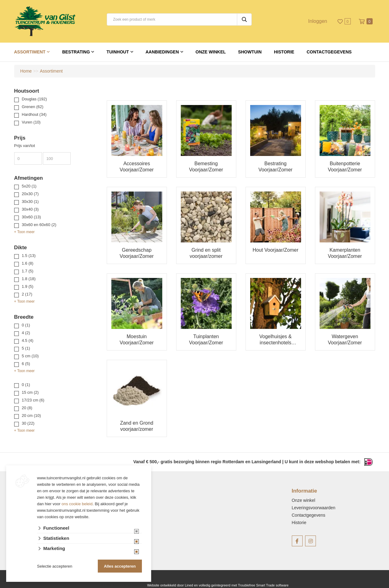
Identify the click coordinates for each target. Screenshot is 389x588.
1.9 (28, 286)
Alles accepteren (120, 566)
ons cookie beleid (77, 504)
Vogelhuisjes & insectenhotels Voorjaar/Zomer (275, 340)
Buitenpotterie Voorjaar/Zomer (345, 167)
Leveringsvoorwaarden (314, 508)
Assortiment (30, 52)
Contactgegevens (329, 52)
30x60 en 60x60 (39, 225)
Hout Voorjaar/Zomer (276, 250)
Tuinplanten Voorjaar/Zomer (206, 340)
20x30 (30, 194)
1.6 (28, 263)
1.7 (28, 271)
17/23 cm (33, 400)
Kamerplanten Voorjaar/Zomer (345, 253)
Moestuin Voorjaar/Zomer (137, 340)
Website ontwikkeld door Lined (170, 585)
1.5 (29, 256)
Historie (284, 52)
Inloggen (318, 21)
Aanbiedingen (162, 52)
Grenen (33, 107)
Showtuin (250, 52)
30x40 (30, 209)
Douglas (35, 99)
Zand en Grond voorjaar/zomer (137, 426)
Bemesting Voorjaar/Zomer (206, 167)
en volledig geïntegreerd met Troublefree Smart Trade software (241, 585)
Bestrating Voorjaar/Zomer (275, 167)
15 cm (30, 392)
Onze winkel (211, 52)
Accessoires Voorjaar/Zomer (137, 167)
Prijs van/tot (25, 146)
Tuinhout (118, 52)
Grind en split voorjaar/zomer (206, 253)
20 (27, 408)
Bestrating (76, 52)
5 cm (30, 356)
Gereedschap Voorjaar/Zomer (137, 253)
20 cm (31, 416)
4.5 (28, 340)
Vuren (31, 122)
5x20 (29, 186)
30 (28, 423)
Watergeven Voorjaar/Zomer (345, 340)
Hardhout (34, 114)
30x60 (31, 217)
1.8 (29, 279)
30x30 (30, 202)
